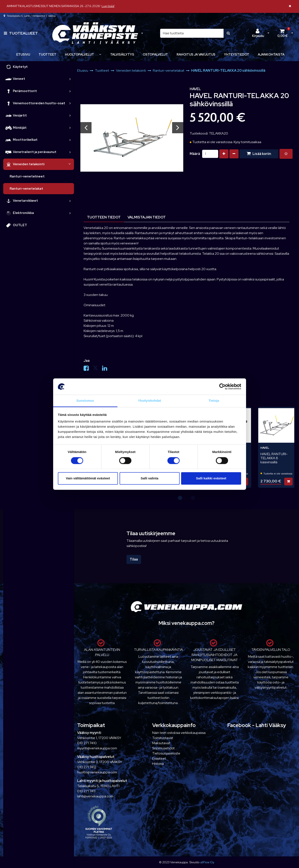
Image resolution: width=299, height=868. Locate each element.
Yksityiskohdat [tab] (149, 401)
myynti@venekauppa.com (97, 748)
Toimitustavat (163, 738)
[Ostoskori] (282, 33)
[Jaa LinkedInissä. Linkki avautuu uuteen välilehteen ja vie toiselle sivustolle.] (106, 369)
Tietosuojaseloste (166, 753)
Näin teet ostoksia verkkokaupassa (179, 733)
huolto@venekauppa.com (97, 772)
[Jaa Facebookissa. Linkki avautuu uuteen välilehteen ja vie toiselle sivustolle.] (88, 369)
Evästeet (159, 758)
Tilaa (134, 559)
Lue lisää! (108, 6)
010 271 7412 (87, 767)
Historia (158, 764)
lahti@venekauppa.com (95, 796)
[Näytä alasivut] (100, 54)
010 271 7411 (86, 791)
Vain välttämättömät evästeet (88, 478)
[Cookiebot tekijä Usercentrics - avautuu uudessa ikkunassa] (222, 386)
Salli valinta (149, 478)
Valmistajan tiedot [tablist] (147, 217)
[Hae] (192, 33)
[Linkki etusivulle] (95, 33)
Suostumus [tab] (85, 401)
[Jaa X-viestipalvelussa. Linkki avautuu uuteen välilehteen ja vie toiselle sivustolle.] (97, 369)
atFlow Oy (207, 862)
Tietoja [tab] (214, 401)
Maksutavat (161, 743)
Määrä (195, 154)
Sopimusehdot (163, 748)
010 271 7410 (87, 743)
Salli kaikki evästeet (211, 478)
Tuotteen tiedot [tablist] (104, 217)
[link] (70, 79)
